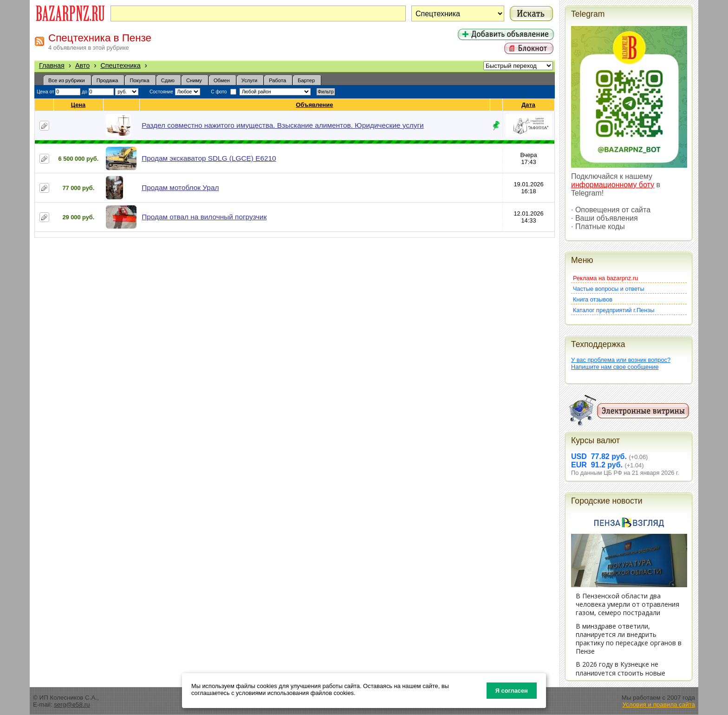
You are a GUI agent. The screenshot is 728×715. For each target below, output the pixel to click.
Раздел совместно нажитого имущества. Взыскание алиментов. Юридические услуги (283, 125)
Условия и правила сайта (659, 705)
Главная (52, 66)
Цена (78, 105)
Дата (529, 105)
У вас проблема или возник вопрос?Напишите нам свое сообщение (621, 363)
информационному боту (613, 185)
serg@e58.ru (72, 705)
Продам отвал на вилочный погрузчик (204, 217)
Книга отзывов (593, 299)
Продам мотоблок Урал (180, 187)
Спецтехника (120, 66)
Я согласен (512, 691)
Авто (82, 66)
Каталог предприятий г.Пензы (614, 310)
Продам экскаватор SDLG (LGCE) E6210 (209, 158)
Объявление (315, 105)
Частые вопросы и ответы (609, 289)
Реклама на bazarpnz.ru (605, 278)
